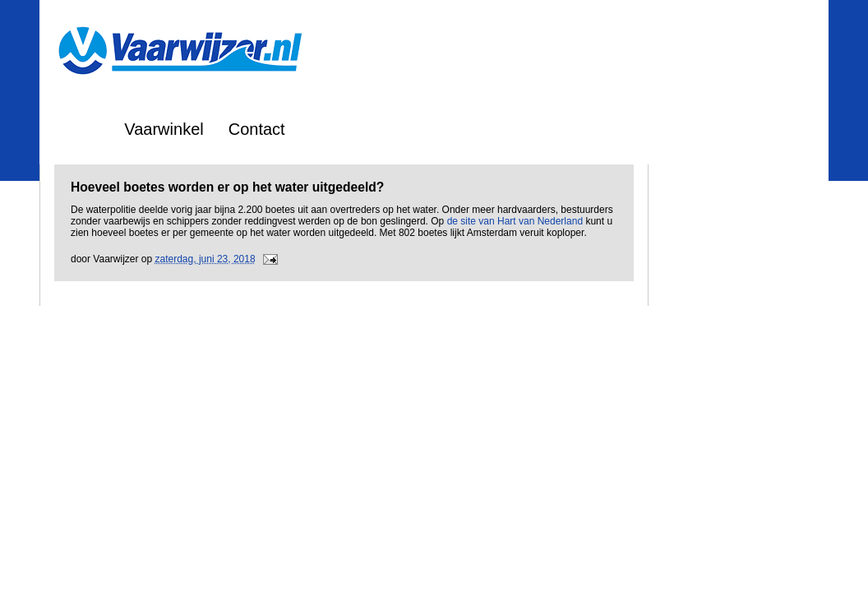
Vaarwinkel (164, 129)
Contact (257, 129)
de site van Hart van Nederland (515, 221)
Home (78, 129)
